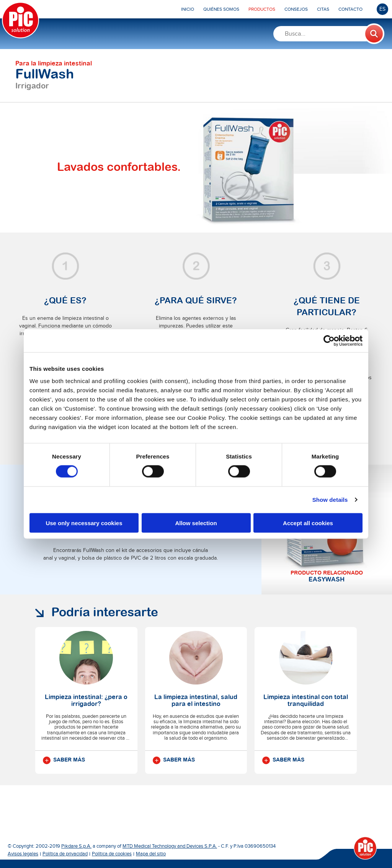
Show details (330, 500)
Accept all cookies (308, 523)
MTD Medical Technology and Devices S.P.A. (170, 846)
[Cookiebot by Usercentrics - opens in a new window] (329, 341)
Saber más (64, 760)
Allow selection (196, 523)
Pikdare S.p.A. (76, 846)
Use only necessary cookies (84, 523)
